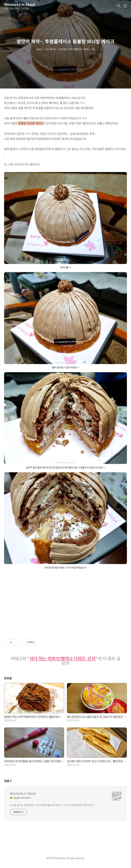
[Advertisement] (65, 601)
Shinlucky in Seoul (20, 4)
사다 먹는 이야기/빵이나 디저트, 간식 (63, 659)
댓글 (8, 781)
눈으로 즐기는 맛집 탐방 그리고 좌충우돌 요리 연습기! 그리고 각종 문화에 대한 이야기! (52, 805)
